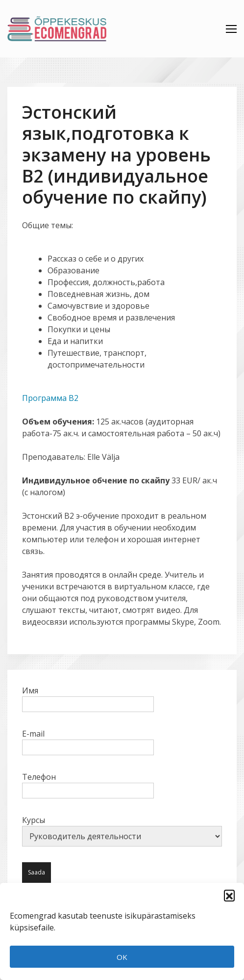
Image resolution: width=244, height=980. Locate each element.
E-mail (88, 741)
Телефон (88, 784)
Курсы (122, 831)
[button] (229, 895)
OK (122, 957)
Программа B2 (50, 398)
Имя (88, 697)
